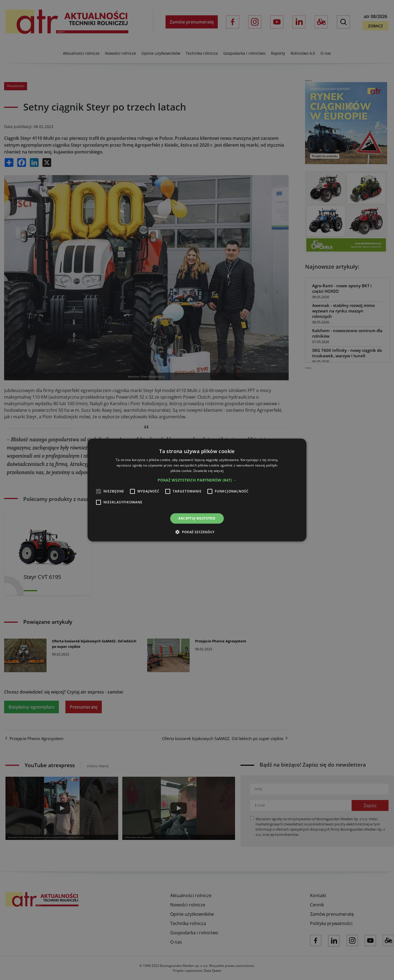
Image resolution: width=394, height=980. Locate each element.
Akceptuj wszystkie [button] (197, 518)
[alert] (197, 490)
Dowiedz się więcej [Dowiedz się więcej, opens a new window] (208, 471)
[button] (197, 480)
